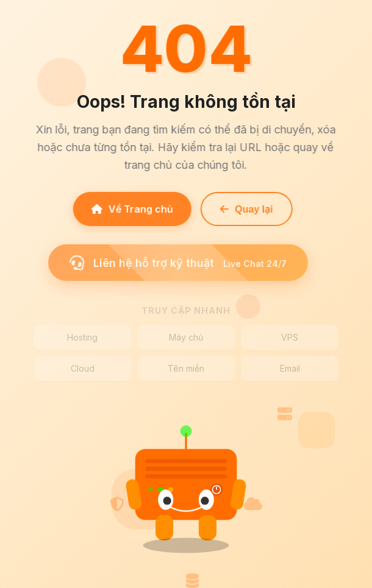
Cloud (83, 368)
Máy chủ (186, 337)
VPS (290, 337)
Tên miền (186, 368)
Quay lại (245, 209)
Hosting (82, 337)
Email (290, 368)
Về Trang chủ (131, 209)
